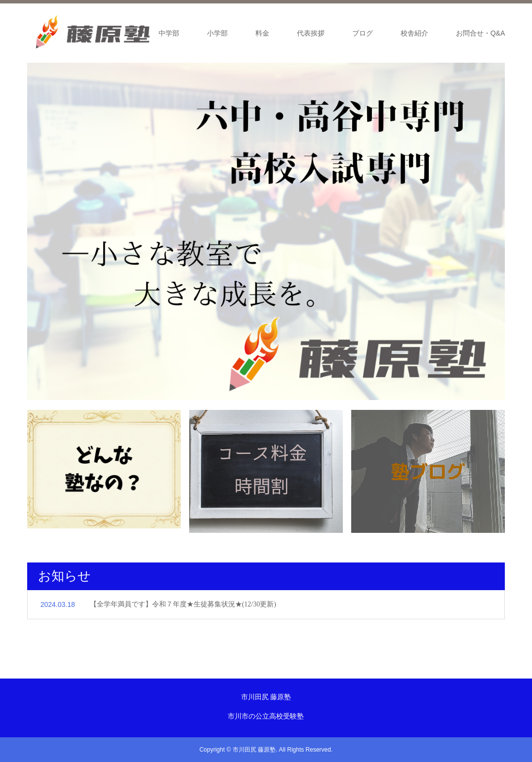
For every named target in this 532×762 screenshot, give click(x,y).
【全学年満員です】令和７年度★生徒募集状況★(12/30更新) (183, 604)
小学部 (217, 33)
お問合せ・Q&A (481, 33)
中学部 (169, 33)
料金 (262, 33)
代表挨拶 (311, 33)
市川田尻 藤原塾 (266, 697)
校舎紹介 (414, 33)
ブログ (363, 33)
